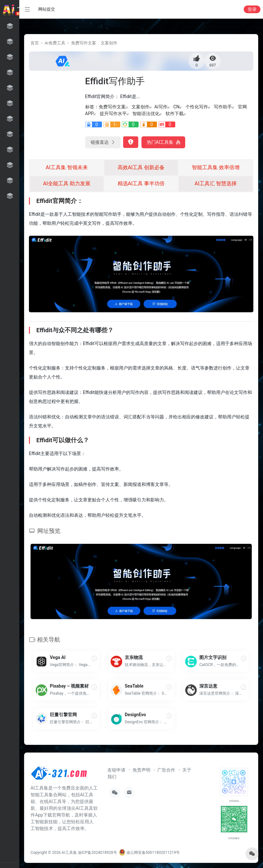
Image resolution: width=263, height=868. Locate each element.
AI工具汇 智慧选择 (216, 183)
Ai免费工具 (55, 43)
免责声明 (141, 770)
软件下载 (175, 114)
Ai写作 (161, 107)
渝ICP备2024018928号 (97, 853)
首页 (35, 43)
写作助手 (223, 107)
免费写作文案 (84, 43)
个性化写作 (197, 107)
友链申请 (116, 770)
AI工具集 (69, 853)
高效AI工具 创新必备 (141, 167)
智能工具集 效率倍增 (216, 167)
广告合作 (166, 770)
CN (176, 107)
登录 (252, 9)
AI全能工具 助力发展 (67, 183)
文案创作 (109, 43)
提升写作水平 (113, 114)
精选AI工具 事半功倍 (141, 183)
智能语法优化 (146, 114)
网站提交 (47, 9)
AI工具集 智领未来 (67, 167)
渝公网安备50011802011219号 (149, 853)
